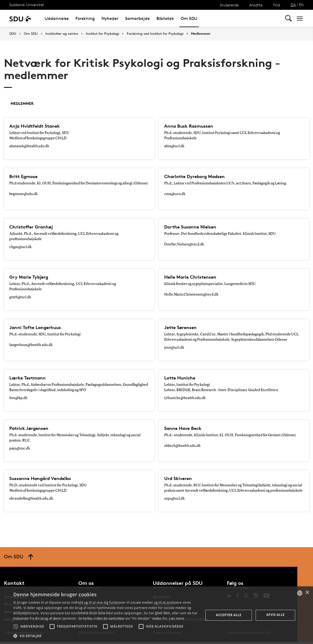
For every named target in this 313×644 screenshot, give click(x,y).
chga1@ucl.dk (20, 247)
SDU (13, 34)
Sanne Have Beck (185, 428)
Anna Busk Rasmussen (192, 126)
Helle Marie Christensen (193, 277)
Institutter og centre (62, 34)
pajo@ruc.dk (20, 448)
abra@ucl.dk (174, 146)
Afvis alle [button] (275, 615)
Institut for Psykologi (102, 34)
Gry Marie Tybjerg (31, 277)
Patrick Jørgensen (31, 428)
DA (293, 5)
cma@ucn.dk (175, 194)
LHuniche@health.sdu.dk (185, 398)
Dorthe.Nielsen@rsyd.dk (184, 244)
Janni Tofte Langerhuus (38, 327)
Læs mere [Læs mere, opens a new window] (177, 618)
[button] (16, 626)
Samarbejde (138, 18)
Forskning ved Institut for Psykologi (155, 34)
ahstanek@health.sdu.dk (29, 146)
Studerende (229, 5)
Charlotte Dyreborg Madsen (198, 176)
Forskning (85, 18)
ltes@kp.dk (18, 398)
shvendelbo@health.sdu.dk (31, 499)
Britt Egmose (25, 176)
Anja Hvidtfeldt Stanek (38, 126)
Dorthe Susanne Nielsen (193, 227)
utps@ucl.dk (174, 499)
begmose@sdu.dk (24, 194)
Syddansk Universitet (27, 5)
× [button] (307, 593)
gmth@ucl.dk (20, 297)
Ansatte (256, 5)
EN (301, 5)
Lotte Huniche (181, 378)
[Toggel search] (288, 18)
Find (277, 5)
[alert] (156, 615)
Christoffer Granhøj (33, 227)
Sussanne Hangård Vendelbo (44, 478)
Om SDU (189, 18)
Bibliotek (165, 18)
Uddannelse (57, 18)
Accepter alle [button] (229, 615)
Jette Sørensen (182, 327)
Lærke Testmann (30, 378)
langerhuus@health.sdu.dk (31, 345)
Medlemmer (201, 34)
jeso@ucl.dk (174, 348)
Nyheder (110, 18)
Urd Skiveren (180, 478)
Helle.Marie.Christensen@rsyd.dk (191, 295)
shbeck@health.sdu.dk (182, 446)
